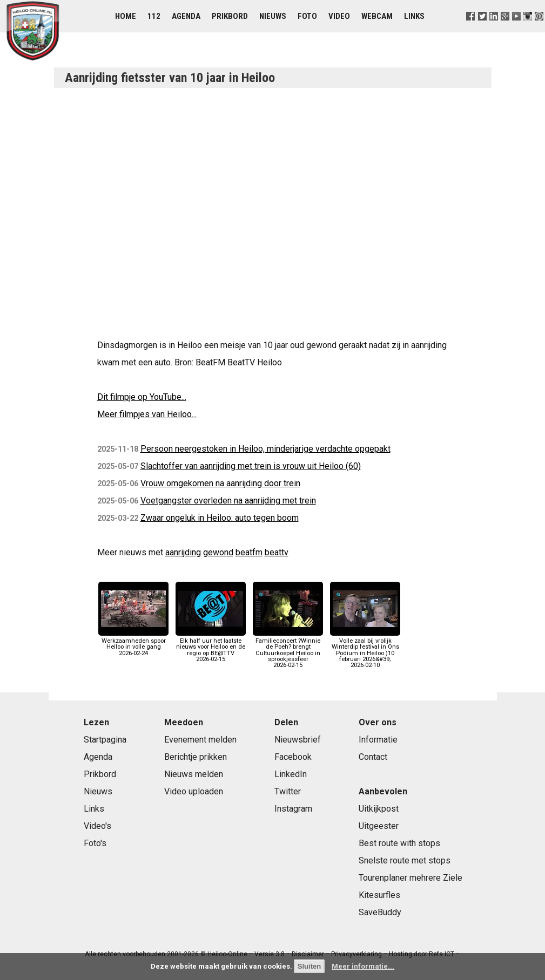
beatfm (249, 552)
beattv (277, 552)
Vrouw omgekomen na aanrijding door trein (220, 483)
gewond (218, 552)
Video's (97, 826)
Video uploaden (194, 791)
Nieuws (273, 16)
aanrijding (183, 552)
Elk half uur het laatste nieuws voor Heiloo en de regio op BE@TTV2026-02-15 (211, 647)
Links (414, 16)
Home (126, 16)
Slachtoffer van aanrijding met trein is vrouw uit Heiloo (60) (251, 466)
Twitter (288, 791)
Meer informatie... (363, 966)
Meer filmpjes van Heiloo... (147, 414)
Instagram (293, 809)
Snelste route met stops (405, 860)
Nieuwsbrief (298, 740)
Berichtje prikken (196, 757)
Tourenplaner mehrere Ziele (411, 878)
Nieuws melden (194, 774)
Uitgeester (379, 826)
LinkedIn (291, 774)
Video (339, 16)
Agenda (186, 16)
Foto (307, 16)
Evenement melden (200, 740)
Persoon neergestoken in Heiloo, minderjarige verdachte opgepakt (265, 449)
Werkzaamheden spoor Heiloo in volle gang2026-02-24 (133, 644)
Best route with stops (399, 843)
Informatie (378, 740)
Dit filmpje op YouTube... (142, 397)
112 (154, 16)
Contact (373, 757)
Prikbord (230, 16)
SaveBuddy (380, 912)
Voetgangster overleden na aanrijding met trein (228, 501)
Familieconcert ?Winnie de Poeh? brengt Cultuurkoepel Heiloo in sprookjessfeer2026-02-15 (288, 650)
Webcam (377, 16)
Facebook (293, 757)
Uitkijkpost (379, 809)
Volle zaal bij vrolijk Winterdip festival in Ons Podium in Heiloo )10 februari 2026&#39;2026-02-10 (365, 650)
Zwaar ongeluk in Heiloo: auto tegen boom (220, 518)
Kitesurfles (379, 895)
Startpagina (105, 740)
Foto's (95, 843)
